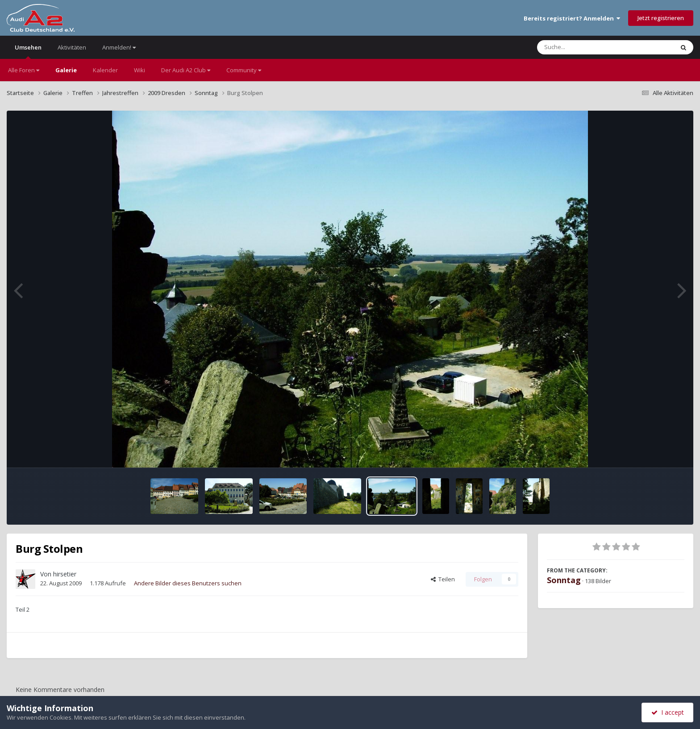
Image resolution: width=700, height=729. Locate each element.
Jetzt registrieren (661, 18)
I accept (668, 712)
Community (244, 70)
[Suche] (587, 47)
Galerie (66, 70)
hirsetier (65, 574)
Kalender (105, 70)
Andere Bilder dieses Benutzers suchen (188, 583)
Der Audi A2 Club (186, 70)
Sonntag (564, 580)
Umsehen (28, 51)
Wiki (140, 70)
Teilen (443, 579)
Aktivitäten (72, 47)
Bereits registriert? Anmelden (572, 18)
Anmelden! (119, 47)
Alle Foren (24, 70)
